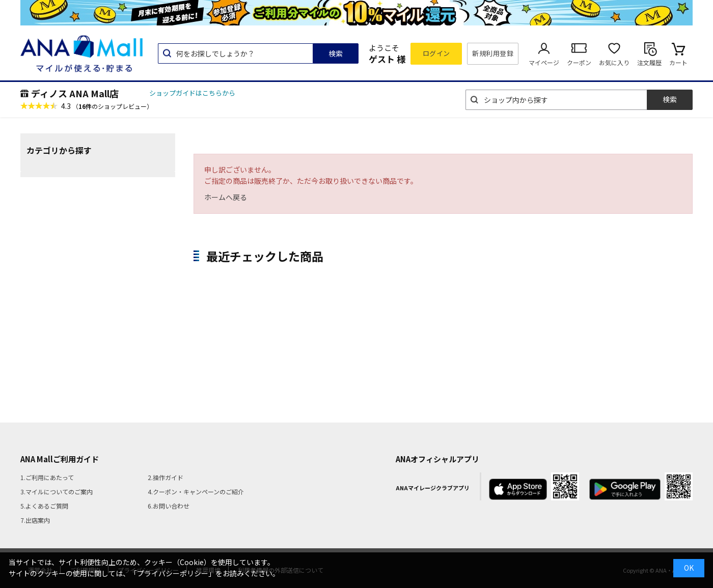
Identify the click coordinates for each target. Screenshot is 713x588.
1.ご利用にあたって (47, 477)
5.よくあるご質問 (44, 506)
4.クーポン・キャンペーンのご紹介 (196, 492)
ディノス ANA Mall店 (75, 93)
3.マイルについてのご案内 (57, 492)
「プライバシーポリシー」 (173, 573)
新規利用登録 (493, 53)
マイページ (544, 62)
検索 (336, 53)
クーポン (579, 62)
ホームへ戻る (226, 197)
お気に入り (614, 62)
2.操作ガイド (166, 477)
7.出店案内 (35, 520)
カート (678, 62)
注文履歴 (649, 62)
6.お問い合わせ (169, 506)
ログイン (436, 53)
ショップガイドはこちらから (192, 93)
